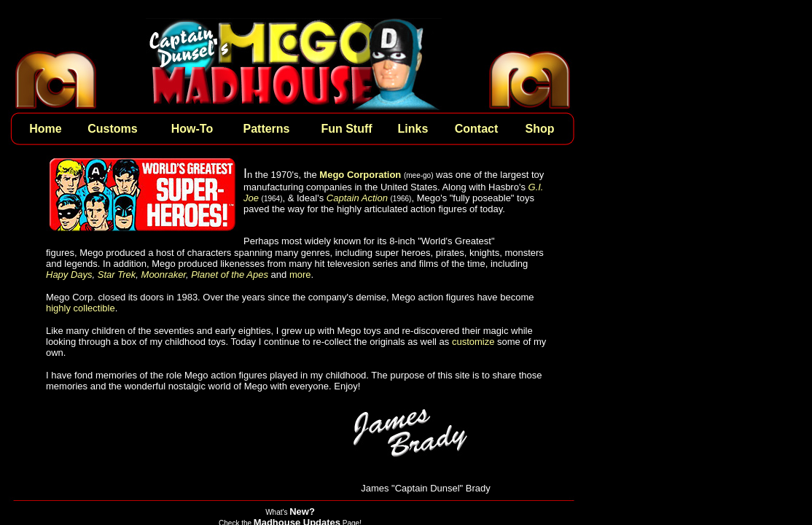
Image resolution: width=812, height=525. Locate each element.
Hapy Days (69, 275)
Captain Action (357, 198)
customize (473, 342)
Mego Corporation (360, 175)
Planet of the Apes (230, 275)
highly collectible (81, 308)
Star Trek (117, 275)
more (300, 275)
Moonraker (164, 275)
